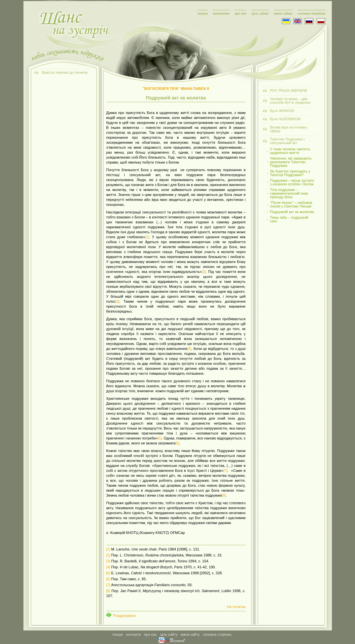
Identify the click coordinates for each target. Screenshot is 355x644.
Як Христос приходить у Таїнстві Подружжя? (290, 173)
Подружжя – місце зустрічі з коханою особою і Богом (292, 182)
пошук (203, 13)
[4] (189, 349)
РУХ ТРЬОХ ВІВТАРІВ (289, 91)
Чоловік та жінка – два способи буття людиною (290, 101)
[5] (160, 438)
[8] (224, 495)
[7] (225, 471)
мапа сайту (283, 13)
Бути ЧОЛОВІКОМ (285, 119)
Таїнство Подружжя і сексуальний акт (287, 141)
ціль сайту (260, 13)
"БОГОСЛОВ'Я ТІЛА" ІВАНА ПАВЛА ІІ (176, 89)
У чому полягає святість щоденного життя (290, 151)
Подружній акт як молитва (292, 212)
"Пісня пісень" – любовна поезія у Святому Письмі (291, 205)
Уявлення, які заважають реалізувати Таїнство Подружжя (291, 162)
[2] (204, 272)
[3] (117, 301)
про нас (240, 13)
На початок (236, 607)
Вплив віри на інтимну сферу (289, 129)
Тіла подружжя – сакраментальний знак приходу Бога (289, 193)
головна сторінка (311, 13)
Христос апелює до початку (65, 72)
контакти (221, 13)
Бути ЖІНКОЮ (282, 111)
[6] (178, 443)
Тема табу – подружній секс (289, 219)
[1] (147, 237)
